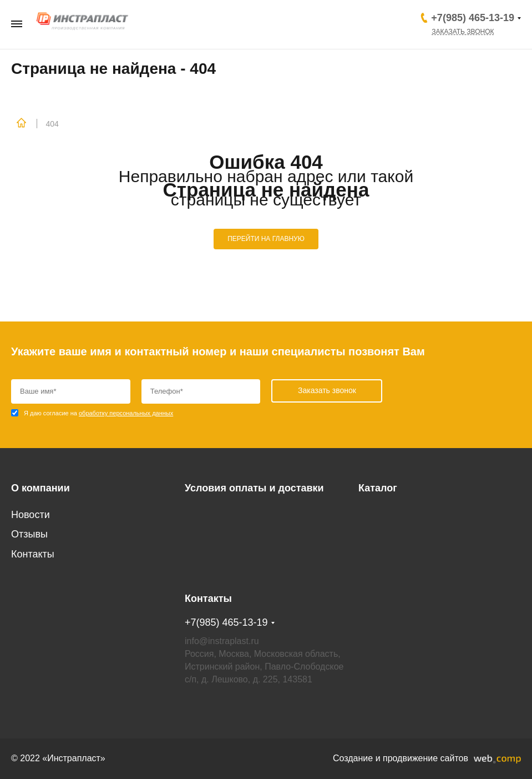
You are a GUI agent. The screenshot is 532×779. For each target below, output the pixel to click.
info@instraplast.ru (222, 641)
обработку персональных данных (126, 413)
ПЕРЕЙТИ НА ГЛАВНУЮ (266, 239)
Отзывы (29, 534)
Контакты (33, 554)
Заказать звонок (463, 32)
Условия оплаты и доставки (254, 488)
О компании (40, 488)
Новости (31, 515)
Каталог (378, 488)
